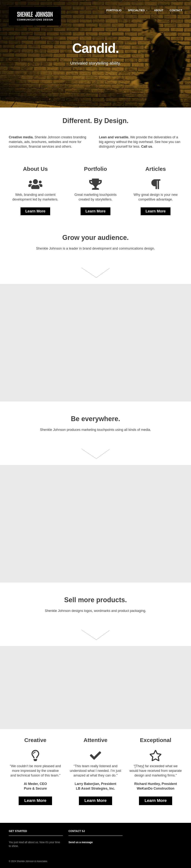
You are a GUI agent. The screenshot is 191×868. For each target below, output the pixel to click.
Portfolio (114, 10)
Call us (147, 147)
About (159, 10)
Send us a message (81, 842)
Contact (176, 10)
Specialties (136, 10)
